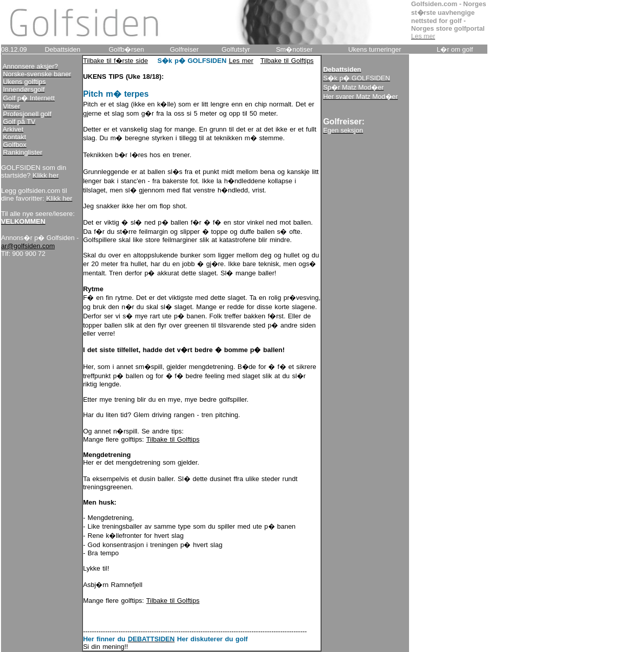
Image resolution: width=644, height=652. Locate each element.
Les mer (241, 61)
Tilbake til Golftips (287, 61)
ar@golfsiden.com (28, 246)
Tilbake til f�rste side (115, 61)
